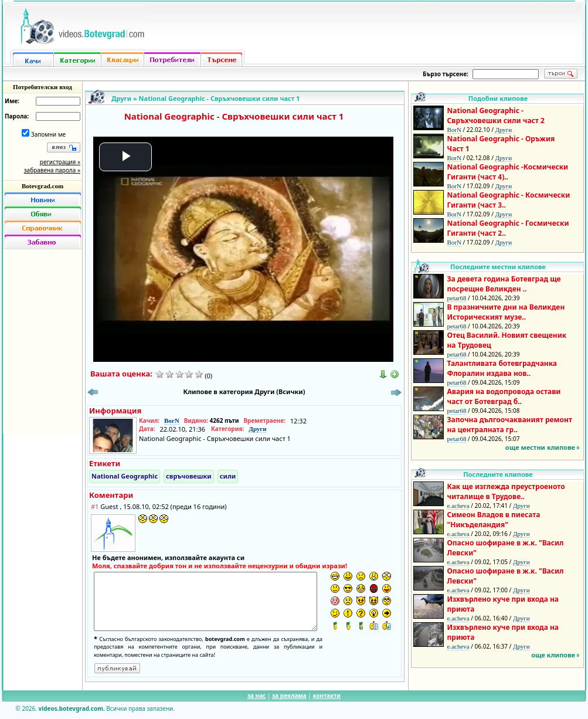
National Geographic (125, 476)
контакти (327, 696)
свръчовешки (189, 476)
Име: (12, 101)
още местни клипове (540, 447)
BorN (172, 420)
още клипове (553, 655)
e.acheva (458, 506)
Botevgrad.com (43, 186)
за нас (256, 696)
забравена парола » (52, 170)
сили (228, 476)
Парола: (17, 116)
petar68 (457, 298)
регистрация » (60, 162)
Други (121, 98)
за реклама (289, 696)
